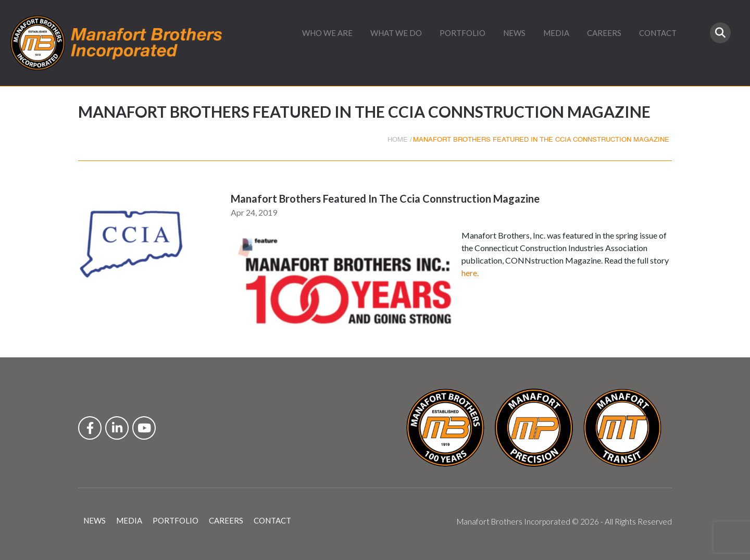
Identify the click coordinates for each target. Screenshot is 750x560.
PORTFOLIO (463, 33)
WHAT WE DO (396, 33)
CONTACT (658, 33)
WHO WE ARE (327, 33)
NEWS (514, 33)
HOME (398, 140)
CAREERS (604, 33)
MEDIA (556, 33)
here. (470, 273)
